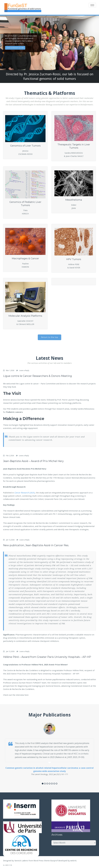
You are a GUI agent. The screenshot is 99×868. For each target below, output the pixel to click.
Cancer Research (22, 492)
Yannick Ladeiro (21, 860)
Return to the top (50, 337)
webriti (73, 860)
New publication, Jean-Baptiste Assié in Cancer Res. (36, 545)
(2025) (32, 492)
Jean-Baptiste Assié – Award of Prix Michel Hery (33, 461)
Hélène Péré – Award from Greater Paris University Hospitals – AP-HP (47, 656)
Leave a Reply (24, 370)
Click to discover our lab (15, 47)
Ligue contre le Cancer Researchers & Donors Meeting (37, 375)
